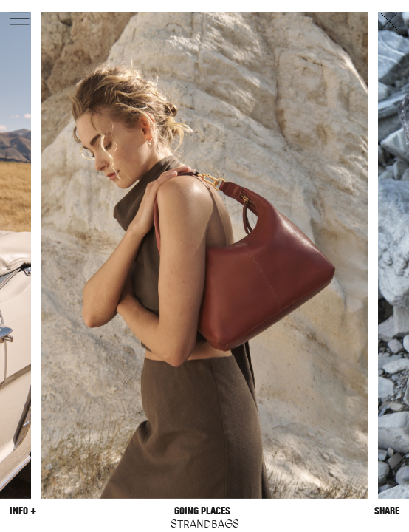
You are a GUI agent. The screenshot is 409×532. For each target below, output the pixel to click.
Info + (23, 511)
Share (387, 511)
